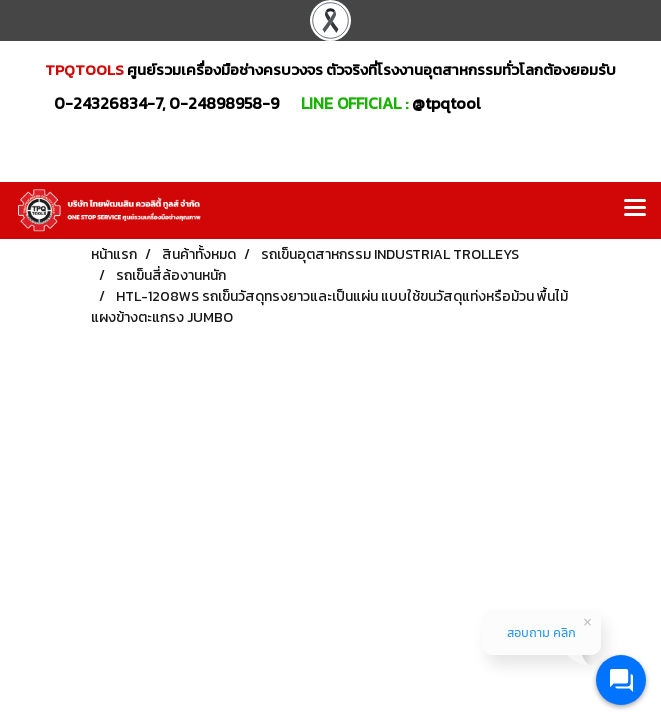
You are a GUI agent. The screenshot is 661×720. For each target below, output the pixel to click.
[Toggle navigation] (635, 210)
